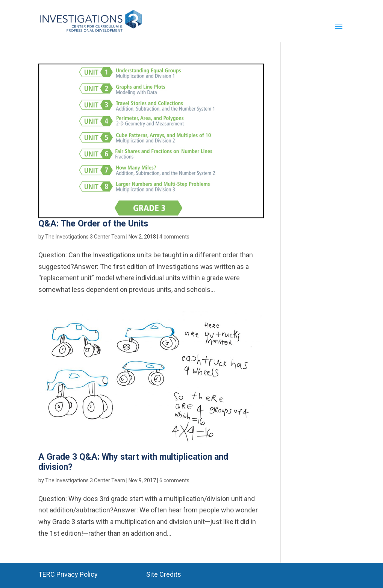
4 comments (174, 237)
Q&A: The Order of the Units (93, 224)
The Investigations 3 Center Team (85, 237)
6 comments (174, 480)
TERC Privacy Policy (68, 574)
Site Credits (164, 574)
